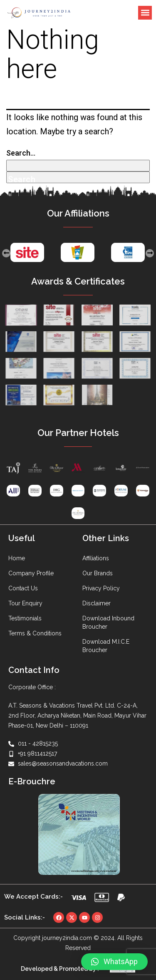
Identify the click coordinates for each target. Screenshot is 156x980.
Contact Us (23, 588)
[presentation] (6, 253)
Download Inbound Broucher (108, 622)
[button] (145, 13)
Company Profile (31, 573)
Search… (21, 153)
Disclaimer (97, 603)
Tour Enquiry (25, 603)
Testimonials (25, 618)
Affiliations (96, 558)
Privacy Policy (101, 588)
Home (17, 558)
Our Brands (98, 573)
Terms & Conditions (35, 633)
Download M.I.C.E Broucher (106, 646)
